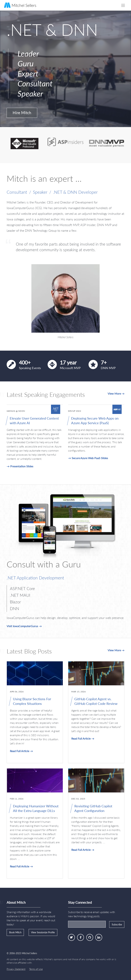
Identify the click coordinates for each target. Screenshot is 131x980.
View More (114, 393)
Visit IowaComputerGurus (22, 626)
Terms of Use (36, 969)
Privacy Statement (16, 969)
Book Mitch (15, 932)
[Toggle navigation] (123, 5)
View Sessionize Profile (43, 932)
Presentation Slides (22, 466)
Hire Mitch (22, 113)
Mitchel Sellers (20, 5)
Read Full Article (20, 751)
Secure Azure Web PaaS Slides (90, 458)
